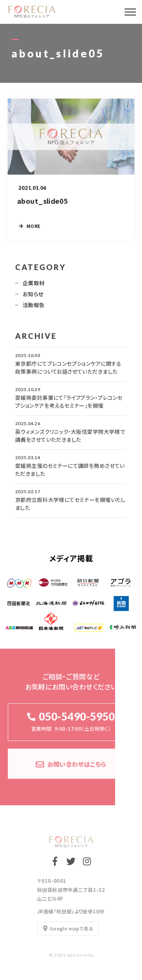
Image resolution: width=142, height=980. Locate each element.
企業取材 (34, 286)
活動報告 (34, 308)
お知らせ (33, 297)
